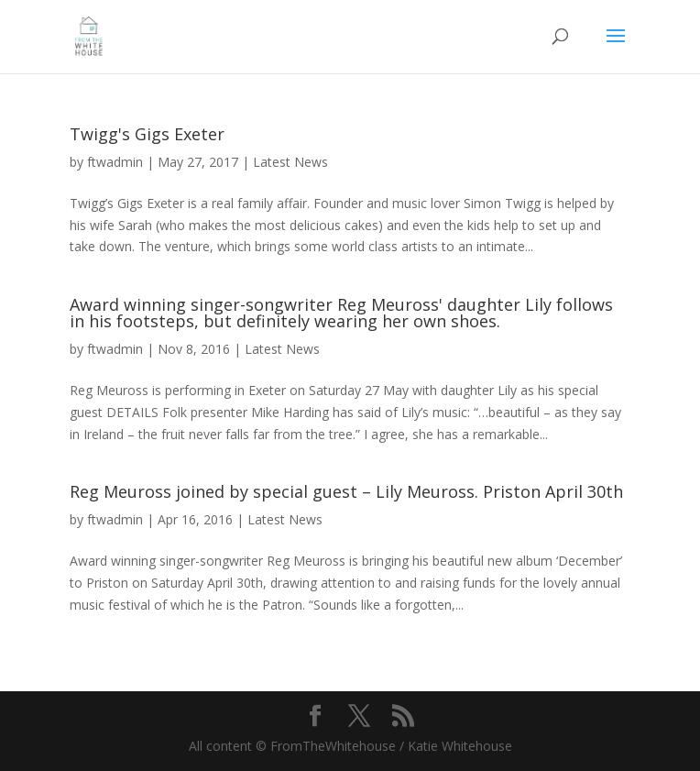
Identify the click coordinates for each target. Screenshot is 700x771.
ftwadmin (115, 162)
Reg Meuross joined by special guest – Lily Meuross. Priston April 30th (346, 491)
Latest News (290, 162)
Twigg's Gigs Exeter (147, 134)
